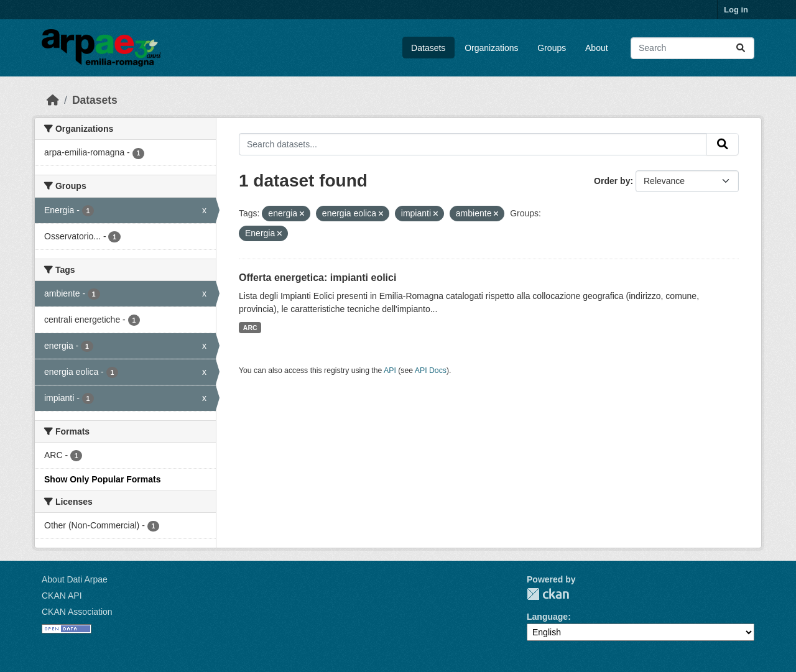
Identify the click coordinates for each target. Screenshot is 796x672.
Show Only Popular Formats (102, 479)
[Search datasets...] (692, 48)
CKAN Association (77, 612)
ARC (250, 328)
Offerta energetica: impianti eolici (317, 278)
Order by (612, 181)
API (390, 371)
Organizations (491, 48)
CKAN (548, 594)
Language (547, 617)
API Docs (431, 371)
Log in (736, 10)
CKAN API (62, 596)
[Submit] (741, 48)
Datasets (428, 48)
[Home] (53, 100)
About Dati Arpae (75, 579)
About (597, 48)
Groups (552, 48)
